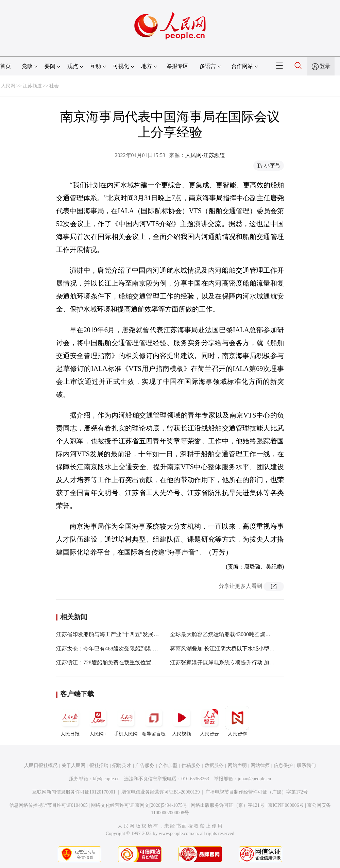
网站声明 (237, 765)
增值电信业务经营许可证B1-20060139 (161, 792)
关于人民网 (73, 765)
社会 (54, 86)
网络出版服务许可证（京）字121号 (228, 805)
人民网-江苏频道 (205, 155)
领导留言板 (154, 721)
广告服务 (145, 765)
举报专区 (177, 66)
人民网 (8, 86)
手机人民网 (126, 721)
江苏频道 (32, 86)
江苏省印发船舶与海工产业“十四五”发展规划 (110, 634)
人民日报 (70, 721)
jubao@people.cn (254, 779)
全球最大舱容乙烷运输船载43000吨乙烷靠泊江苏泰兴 (234, 634)
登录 (325, 66)
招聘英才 (122, 765)
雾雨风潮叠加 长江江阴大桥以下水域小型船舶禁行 (231, 649)
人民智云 (209, 721)
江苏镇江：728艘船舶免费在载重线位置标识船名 (115, 662)
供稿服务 (191, 765)
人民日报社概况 (41, 765)
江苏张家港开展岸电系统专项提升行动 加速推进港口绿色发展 (244, 662)
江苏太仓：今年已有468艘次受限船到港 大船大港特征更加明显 (132, 649)
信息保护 (283, 765)
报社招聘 (99, 765)
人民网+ (98, 721)
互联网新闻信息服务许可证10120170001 (74, 792)
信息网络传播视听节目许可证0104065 (48, 805)
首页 (5, 66)
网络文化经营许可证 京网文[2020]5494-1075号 (139, 805)
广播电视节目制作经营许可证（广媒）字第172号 (257, 792)
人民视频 (182, 721)
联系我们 (306, 765)
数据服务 (214, 765)
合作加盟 (168, 765)
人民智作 (237, 721)
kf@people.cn (106, 779)
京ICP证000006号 (286, 805)
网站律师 (260, 765)
